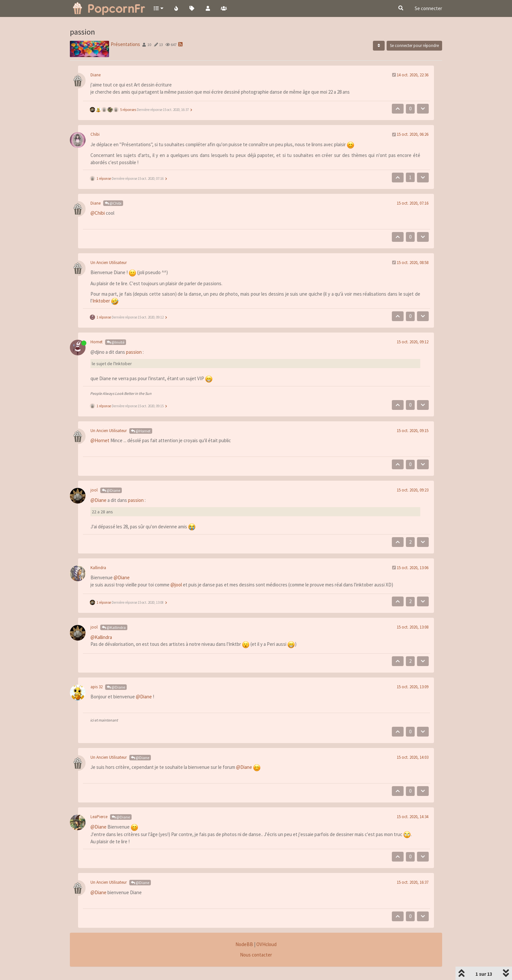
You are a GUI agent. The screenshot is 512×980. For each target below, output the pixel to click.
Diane (96, 75)
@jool (176, 585)
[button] (158, 8)
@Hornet (141, 431)
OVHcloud (266, 944)
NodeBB (244, 944)
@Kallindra (114, 627)
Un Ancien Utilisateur (109, 263)
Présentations (125, 44)
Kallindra (98, 568)
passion (134, 352)
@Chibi (113, 203)
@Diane (111, 490)
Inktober (101, 301)
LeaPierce (99, 817)
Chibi (95, 134)
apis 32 (96, 687)
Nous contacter (256, 955)
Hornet (96, 342)
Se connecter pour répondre (414, 46)
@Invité (116, 342)
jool (94, 490)
